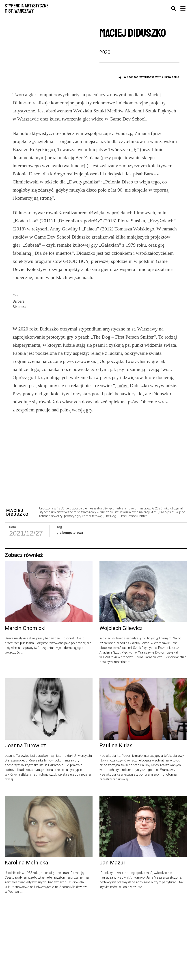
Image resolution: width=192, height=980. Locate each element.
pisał (138, 174)
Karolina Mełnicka (26, 935)
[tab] (174, 9)
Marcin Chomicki (25, 700)
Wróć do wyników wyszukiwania (152, 77)
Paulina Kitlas (116, 817)
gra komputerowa (70, 604)
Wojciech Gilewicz (121, 700)
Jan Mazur (112, 935)
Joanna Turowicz (25, 817)
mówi (123, 457)
